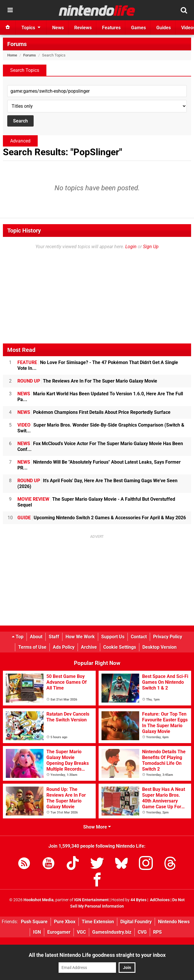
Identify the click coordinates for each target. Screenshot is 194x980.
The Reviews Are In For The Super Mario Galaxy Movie (87, 381)
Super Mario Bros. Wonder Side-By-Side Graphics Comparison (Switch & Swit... (101, 428)
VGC (81, 932)
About (36, 637)
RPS (157, 932)
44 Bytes (138, 900)
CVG (142, 932)
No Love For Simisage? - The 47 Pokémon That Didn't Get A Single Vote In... (98, 365)
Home (12, 55)
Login (131, 247)
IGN (37, 932)
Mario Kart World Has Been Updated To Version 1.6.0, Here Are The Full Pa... (100, 397)
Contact (139, 637)
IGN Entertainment (91, 900)
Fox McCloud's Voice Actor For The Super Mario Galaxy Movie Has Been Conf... (100, 446)
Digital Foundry (136, 922)
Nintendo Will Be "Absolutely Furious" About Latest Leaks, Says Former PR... (99, 465)
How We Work (80, 637)
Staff (54, 637)
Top (18, 637)
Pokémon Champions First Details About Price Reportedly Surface (94, 412)
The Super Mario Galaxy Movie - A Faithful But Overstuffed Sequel (96, 502)
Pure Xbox (65, 922)
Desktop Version (159, 647)
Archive (89, 647)
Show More (97, 827)
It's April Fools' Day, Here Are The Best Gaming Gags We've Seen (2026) (97, 483)
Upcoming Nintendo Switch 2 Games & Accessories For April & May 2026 (102, 518)
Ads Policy (64, 647)
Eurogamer (59, 932)
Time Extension (98, 922)
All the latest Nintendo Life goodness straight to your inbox (97, 955)
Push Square (34, 922)
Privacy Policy (168, 637)
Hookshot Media (39, 900)
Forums (17, 44)
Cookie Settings (120, 647)
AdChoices (159, 900)
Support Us (113, 637)
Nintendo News (174, 922)
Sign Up (151, 247)
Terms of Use (32, 647)
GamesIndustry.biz (112, 932)
